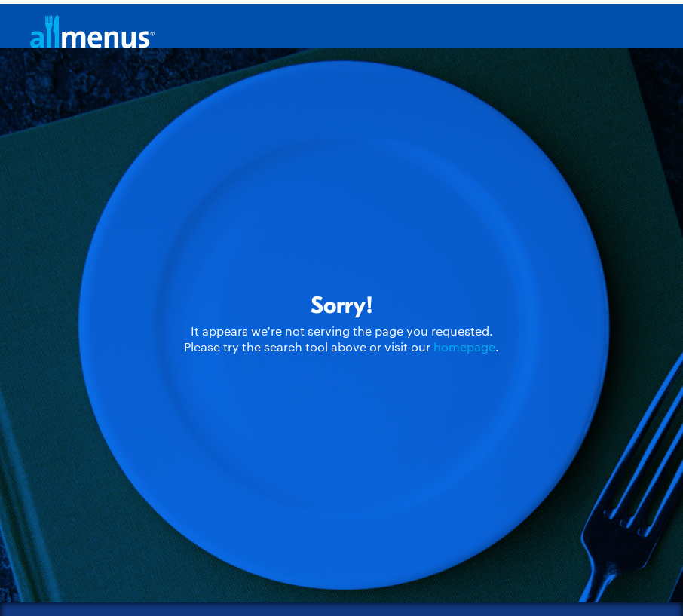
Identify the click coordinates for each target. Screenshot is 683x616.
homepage (464, 346)
